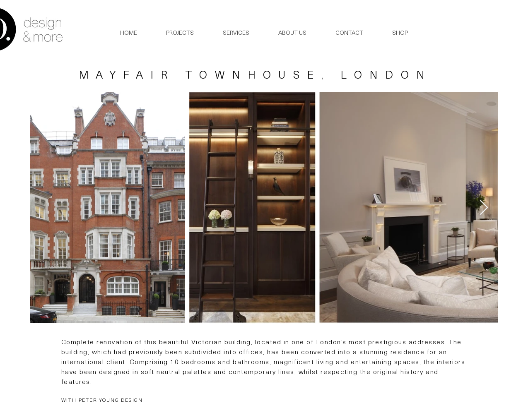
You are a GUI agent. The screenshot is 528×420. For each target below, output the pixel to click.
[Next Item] (484, 208)
